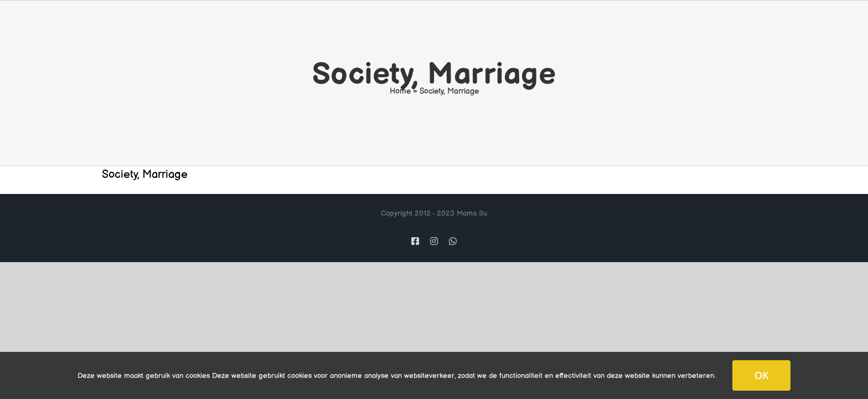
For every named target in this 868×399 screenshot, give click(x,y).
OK (761, 375)
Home (400, 91)
